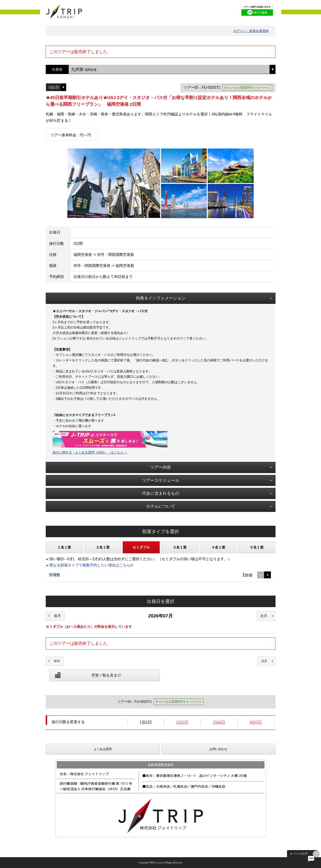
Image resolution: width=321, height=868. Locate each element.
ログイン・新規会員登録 (251, 31)
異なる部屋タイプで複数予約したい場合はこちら (90, 565)
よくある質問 (103, 749)
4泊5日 (256, 722)
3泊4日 (219, 722)
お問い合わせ (218, 749)
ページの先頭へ (304, 854)
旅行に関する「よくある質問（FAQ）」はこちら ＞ (90, 452)
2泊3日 (182, 722)
